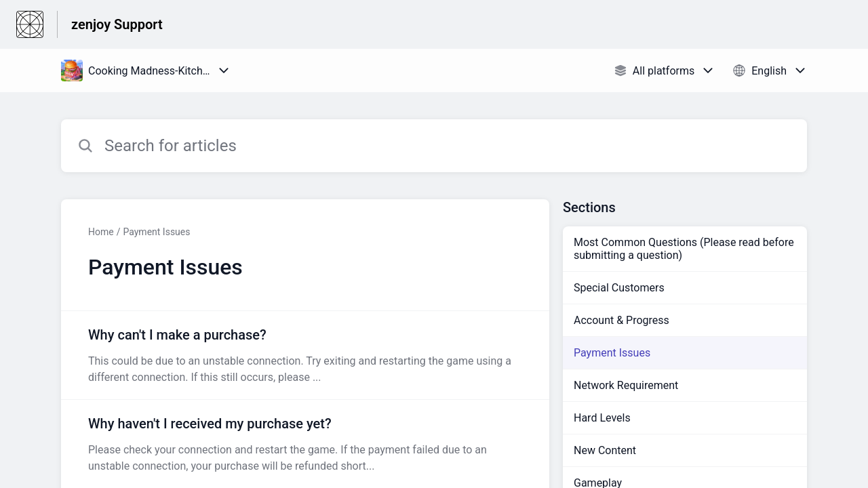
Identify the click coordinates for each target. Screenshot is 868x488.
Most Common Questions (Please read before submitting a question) (684, 249)
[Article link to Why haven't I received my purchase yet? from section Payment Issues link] (305, 444)
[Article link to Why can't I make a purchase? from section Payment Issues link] (305, 355)
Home (101, 232)
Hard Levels (602, 418)
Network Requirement (626, 385)
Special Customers (619, 288)
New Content (605, 450)
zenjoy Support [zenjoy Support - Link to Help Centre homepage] (117, 24)
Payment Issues (156, 232)
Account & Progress (622, 320)
